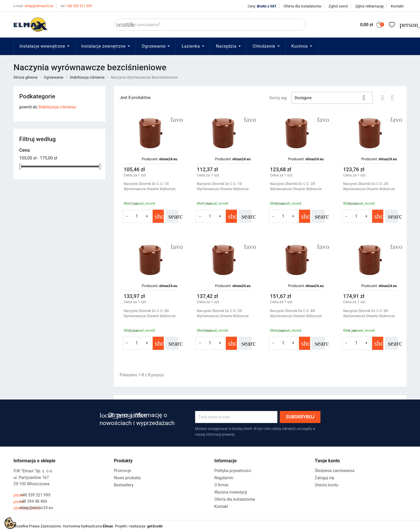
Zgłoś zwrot (338, 6)
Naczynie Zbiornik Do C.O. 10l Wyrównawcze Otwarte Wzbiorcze (150, 186)
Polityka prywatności (233, 471)
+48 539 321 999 (76, 6)
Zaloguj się (324, 478)
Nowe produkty (127, 478)
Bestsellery (124, 485)
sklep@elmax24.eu (33, 6)
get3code (155, 526)
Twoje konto (327, 461)
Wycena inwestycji (231, 492)
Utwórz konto (327, 485)
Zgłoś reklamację (369, 6)
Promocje (122, 471)
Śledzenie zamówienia (335, 471)
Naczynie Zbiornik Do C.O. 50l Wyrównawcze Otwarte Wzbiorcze (369, 313)
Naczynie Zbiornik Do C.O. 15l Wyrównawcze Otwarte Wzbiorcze (223, 186)
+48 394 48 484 (30, 501)
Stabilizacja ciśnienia (57, 107)
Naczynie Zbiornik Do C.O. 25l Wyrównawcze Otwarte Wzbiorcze (369, 186)
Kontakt (397, 6)
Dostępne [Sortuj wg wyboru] (332, 98)
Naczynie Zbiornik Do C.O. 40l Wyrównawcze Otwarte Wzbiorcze (296, 313)
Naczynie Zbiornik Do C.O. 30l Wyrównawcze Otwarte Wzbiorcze (150, 313)
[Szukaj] (210, 25)
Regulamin (224, 478)
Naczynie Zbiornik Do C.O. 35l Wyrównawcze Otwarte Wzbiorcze (223, 313)
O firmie (221, 485)
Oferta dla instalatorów (302, 6)
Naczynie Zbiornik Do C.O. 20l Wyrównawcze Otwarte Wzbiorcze (296, 186)
